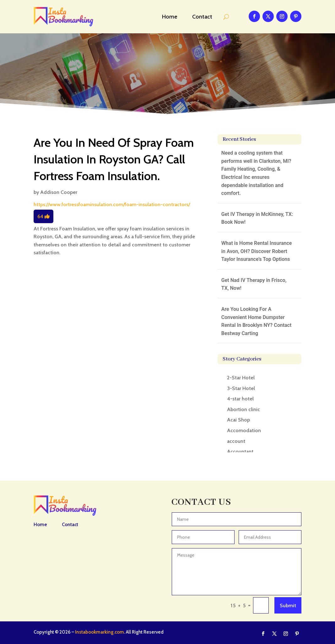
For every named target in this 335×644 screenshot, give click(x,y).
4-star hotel (240, 399)
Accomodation (244, 430)
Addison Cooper (59, 192)
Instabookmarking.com (100, 632)
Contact (202, 17)
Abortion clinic (243, 409)
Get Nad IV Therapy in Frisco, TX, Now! (254, 284)
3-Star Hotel (241, 388)
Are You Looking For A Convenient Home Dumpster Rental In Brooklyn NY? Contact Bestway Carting (257, 321)
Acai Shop (238, 420)
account (236, 441)
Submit (288, 605)
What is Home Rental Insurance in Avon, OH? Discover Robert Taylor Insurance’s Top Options (257, 251)
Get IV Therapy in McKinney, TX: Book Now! (257, 218)
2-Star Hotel (241, 378)
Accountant (240, 451)
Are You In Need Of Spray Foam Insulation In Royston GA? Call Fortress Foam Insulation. (114, 159)
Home (170, 17)
